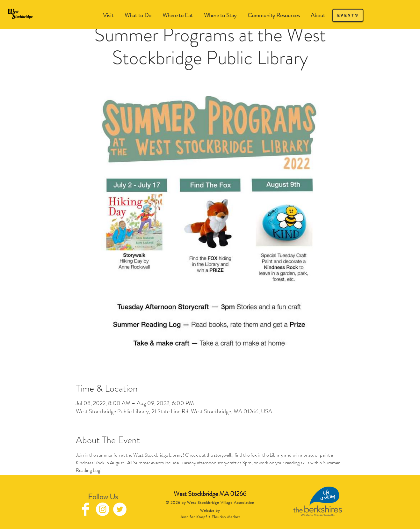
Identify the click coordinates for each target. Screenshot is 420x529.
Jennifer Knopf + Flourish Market (210, 517)
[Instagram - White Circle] (103, 509)
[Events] (348, 15)
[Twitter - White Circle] (120, 509)
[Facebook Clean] (85, 509)
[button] (138, 15)
